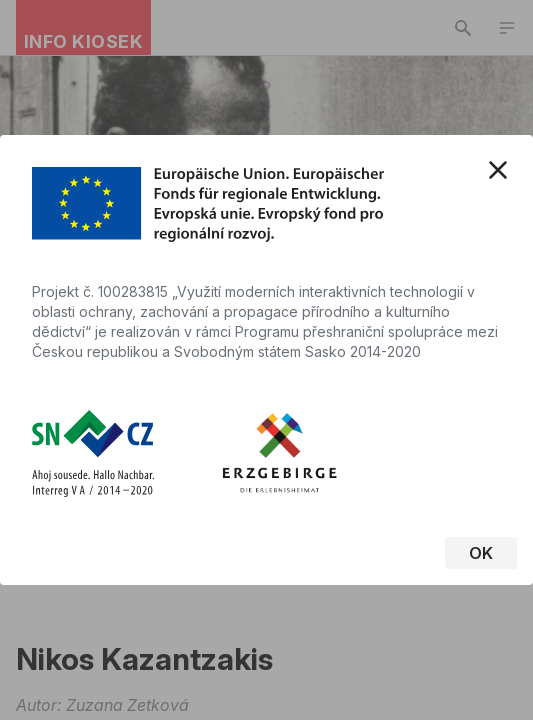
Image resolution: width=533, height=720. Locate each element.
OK (481, 553)
